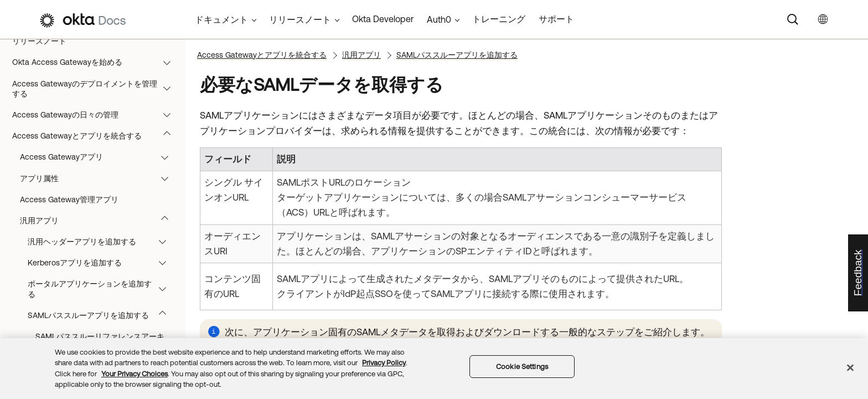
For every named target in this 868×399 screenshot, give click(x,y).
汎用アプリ (99, 221)
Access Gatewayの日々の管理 (97, 115)
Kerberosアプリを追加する (102, 263)
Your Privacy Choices (135, 374)
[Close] (850, 367)
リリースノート (39, 41)
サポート (556, 19)
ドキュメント (221, 19)
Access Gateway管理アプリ (69, 199)
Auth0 (439, 19)
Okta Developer (383, 19)
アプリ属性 (99, 178)
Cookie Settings (522, 367)
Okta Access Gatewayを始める (97, 62)
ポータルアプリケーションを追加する (102, 289)
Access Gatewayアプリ (99, 157)
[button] (169, 62)
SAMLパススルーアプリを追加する (102, 315)
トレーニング (499, 19)
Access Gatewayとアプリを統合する (97, 136)
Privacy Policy (384, 363)
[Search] (793, 19)
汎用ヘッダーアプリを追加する (102, 242)
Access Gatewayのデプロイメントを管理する (97, 89)
